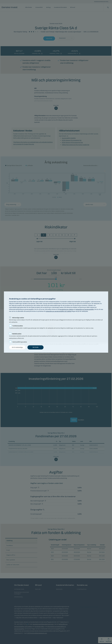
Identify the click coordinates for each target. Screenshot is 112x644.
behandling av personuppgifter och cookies (59, 311)
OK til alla (35, 347)
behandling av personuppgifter (85, 309)
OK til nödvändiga (17, 347)
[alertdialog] (56, 322)
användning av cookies (66, 309)
